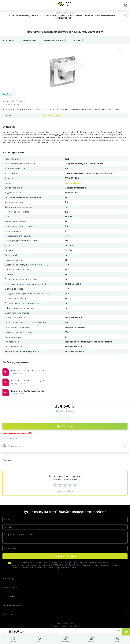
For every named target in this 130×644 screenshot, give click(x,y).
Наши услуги (65, 578)
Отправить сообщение (65, 556)
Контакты (65, 614)
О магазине (65, 596)
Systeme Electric (52, 116)
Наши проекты (65, 587)
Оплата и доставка (65, 605)
